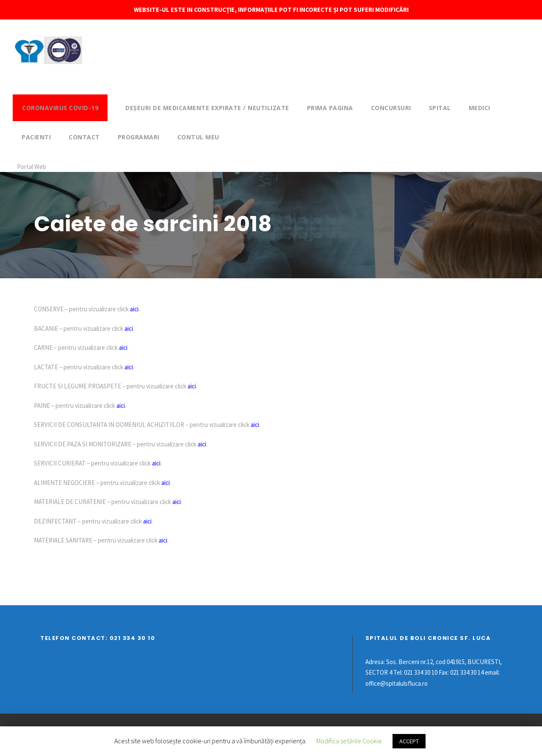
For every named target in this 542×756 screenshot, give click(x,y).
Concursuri (391, 108)
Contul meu (198, 137)
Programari (139, 137)
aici (134, 309)
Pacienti (36, 137)
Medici (480, 108)
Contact (84, 137)
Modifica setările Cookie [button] (349, 741)
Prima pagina (330, 108)
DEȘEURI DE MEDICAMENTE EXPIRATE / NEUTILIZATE (207, 108)
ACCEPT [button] (409, 741)
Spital (440, 108)
